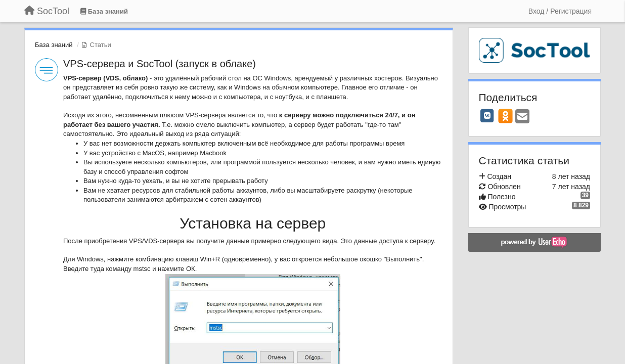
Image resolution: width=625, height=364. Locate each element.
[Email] (522, 117)
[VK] (487, 116)
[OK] (505, 116)
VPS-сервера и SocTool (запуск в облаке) (160, 64)
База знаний (54, 45)
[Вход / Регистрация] (560, 11)
